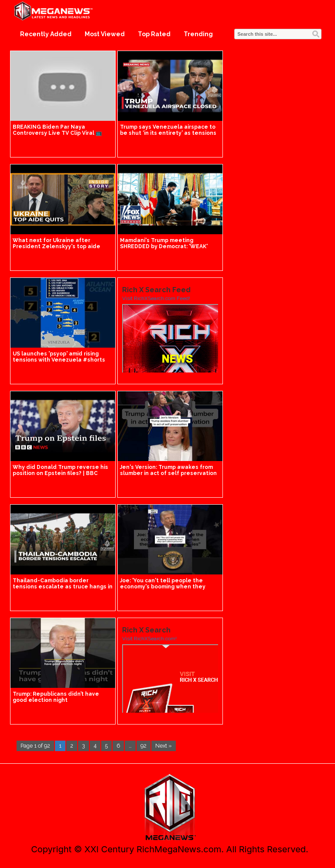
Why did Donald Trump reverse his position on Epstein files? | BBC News (60, 473)
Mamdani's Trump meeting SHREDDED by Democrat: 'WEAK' (164, 243)
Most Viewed (105, 34)
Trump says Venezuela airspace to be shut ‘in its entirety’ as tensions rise (168, 133)
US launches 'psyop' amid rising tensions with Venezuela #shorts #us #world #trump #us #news (59, 360)
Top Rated (154, 34)
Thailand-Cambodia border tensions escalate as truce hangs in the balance (63, 587)
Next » (164, 746)
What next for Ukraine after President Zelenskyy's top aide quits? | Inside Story (56, 246)
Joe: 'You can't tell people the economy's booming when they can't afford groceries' (163, 587)
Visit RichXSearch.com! (149, 639)
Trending (198, 34)
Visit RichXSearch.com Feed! (156, 298)
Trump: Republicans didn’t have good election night (56, 697)
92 (144, 746)
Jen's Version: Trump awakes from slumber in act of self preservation (168, 470)
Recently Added (46, 34)
